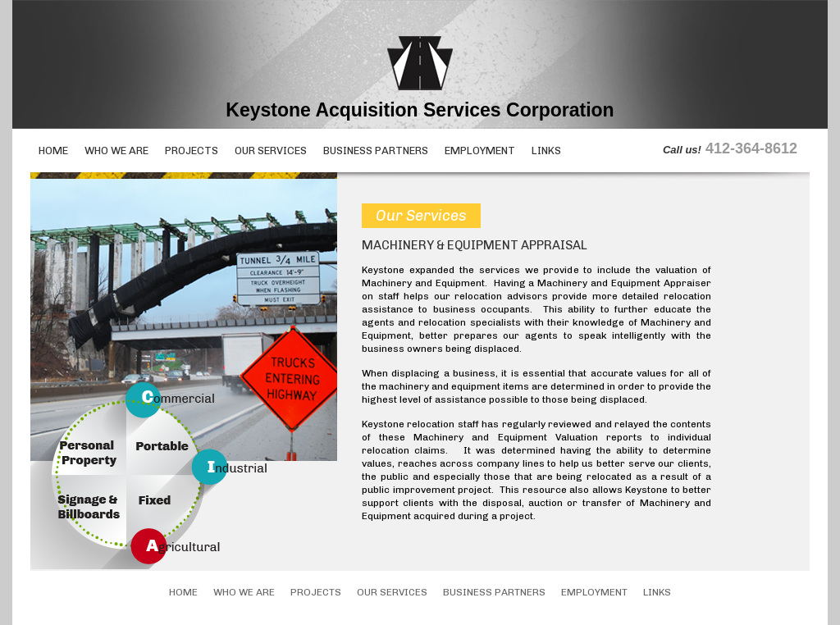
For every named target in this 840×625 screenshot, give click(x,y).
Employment (480, 151)
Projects (192, 151)
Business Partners (376, 151)
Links (546, 151)
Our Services (271, 151)
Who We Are (116, 151)
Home (53, 151)
